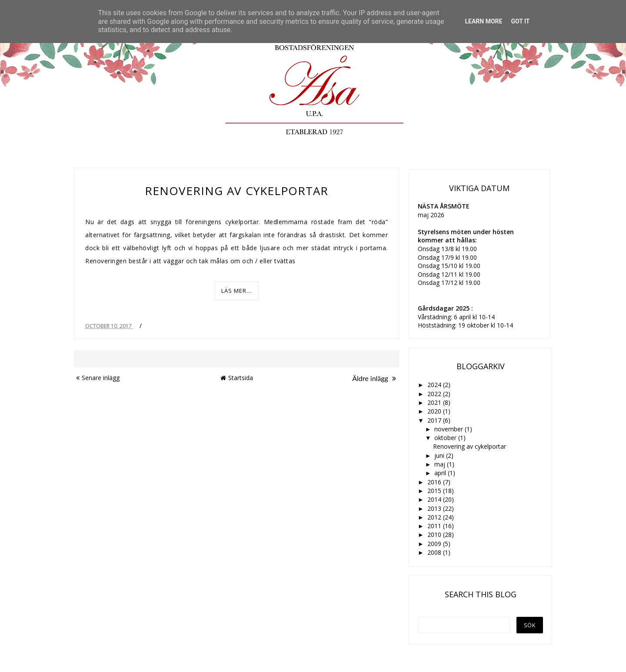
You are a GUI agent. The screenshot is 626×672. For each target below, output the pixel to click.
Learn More (483, 21)
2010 (435, 535)
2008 (435, 552)
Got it (520, 21)
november (450, 429)
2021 (435, 402)
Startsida (237, 378)
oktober (446, 438)
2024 (435, 385)
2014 (435, 499)
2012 (435, 517)
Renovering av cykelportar (236, 191)
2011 (435, 526)
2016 (435, 482)
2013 (435, 508)
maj (441, 464)
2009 (435, 544)
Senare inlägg (98, 378)
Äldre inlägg (374, 378)
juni (440, 455)
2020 (435, 411)
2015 (435, 491)
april (441, 473)
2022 (435, 394)
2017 (435, 420)
